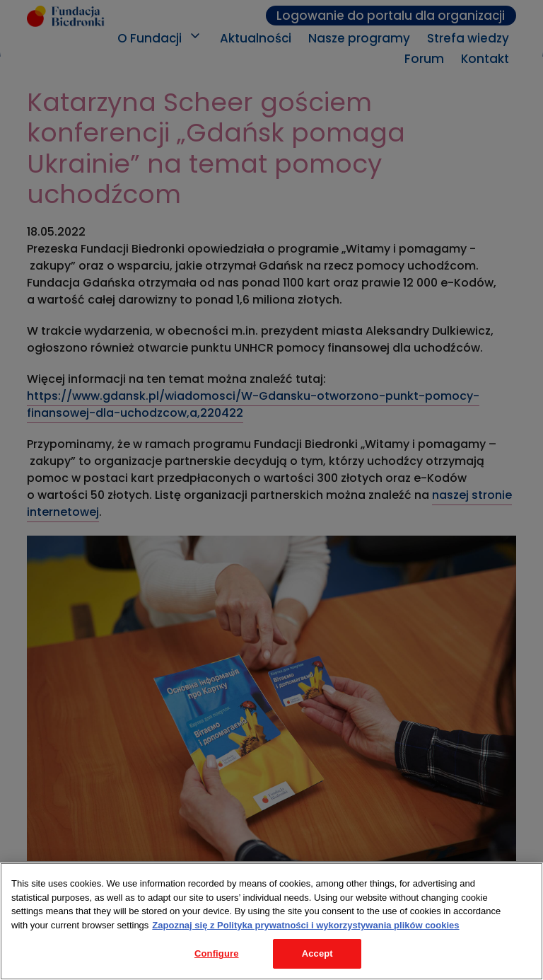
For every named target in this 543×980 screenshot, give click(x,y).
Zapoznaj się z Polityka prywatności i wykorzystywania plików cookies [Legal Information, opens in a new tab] (305, 925)
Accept (317, 953)
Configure (217, 953)
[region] (271, 921)
